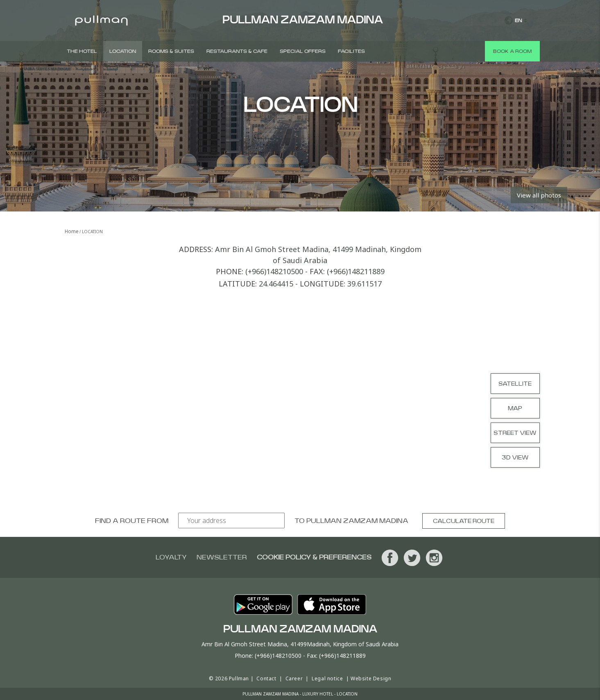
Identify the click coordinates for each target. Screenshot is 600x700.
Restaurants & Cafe (237, 51)
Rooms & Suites (171, 51)
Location (123, 51)
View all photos (539, 195)
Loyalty (171, 557)
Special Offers (303, 51)
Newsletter (222, 557)
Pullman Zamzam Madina (357, 521)
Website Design (371, 678)
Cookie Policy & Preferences (314, 557)
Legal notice (327, 678)
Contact (266, 678)
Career (294, 678)
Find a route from (132, 521)
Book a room (512, 51)
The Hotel (82, 51)
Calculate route (464, 521)
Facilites (351, 51)
